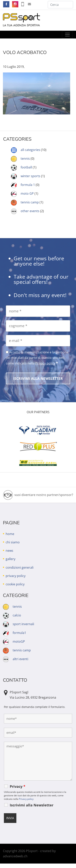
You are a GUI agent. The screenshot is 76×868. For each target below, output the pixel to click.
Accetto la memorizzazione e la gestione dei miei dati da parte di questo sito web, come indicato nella (37, 358)
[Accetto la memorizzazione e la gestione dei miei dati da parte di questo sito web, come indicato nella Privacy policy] (7, 352)
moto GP (27, 193)
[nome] (38, 311)
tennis (25, 159)
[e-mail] (38, 341)
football (26, 167)
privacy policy (16, 576)
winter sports (30, 176)
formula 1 (28, 185)
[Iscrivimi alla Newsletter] (38, 378)
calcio (17, 615)
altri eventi (20, 659)
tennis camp (30, 202)
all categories (30, 150)
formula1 (19, 633)
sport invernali (23, 624)
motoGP (19, 641)
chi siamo (13, 542)
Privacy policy (45, 363)
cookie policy (15, 584)
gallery (11, 559)
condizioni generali (20, 567)
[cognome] (38, 326)
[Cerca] (60, 5)
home (10, 534)
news (9, 551)
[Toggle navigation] (67, 35)
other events (30, 211)
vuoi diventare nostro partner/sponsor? (44, 495)
